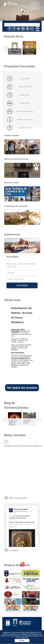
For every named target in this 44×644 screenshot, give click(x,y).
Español (34, 4)
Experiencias (12, 234)
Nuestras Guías (11, 183)
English (34, 8)
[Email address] (22, 279)
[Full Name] (22, 273)
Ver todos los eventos (22, 388)
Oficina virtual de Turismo (16, 159)
